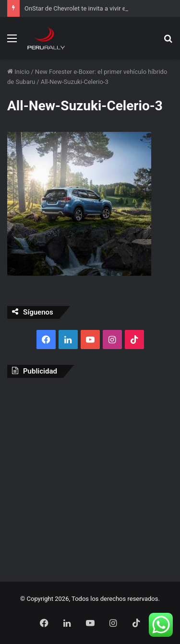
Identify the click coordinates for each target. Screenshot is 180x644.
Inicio (18, 72)
